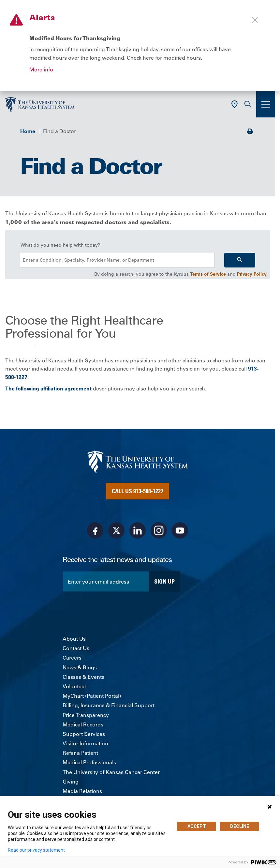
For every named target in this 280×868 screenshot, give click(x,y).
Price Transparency (86, 715)
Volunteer (74, 686)
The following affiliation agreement (48, 388)
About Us (74, 639)
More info (41, 69)
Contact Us (76, 648)
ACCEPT (197, 826)
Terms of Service (208, 274)
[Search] (240, 260)
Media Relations (82, 791)
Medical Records (83, 724)
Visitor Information (85, 743)
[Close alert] (255, 20)
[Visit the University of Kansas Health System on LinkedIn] (138, 530)
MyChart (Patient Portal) (92, 696)
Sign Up (164, 581)
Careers (72, 658)
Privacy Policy (252, 274)
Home (28, 131)
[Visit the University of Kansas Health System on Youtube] (180, 530)
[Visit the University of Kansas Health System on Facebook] (95, 530)
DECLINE (240, 826)
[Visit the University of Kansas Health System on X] (116, 530)
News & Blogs (80, 667)
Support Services (84, 734)
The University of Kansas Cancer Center (111, 772)
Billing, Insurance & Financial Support (109, 705)
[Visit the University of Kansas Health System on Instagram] (159, 530)
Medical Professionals (89, 762)
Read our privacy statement (36, 850)
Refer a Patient (80, 753)
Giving (71, 782)
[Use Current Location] (235, 104)
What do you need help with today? (60, 245)
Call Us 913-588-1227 (138, 491)
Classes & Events (83, 677)
